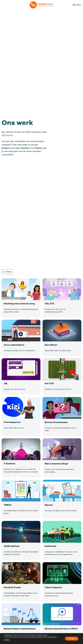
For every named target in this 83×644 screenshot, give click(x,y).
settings (7, 640)
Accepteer (72, 638)
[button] (77, 5)
